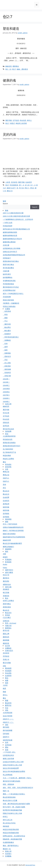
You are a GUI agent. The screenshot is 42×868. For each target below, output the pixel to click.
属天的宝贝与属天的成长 (12, 781)
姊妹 (5, 318)
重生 (4, 462)
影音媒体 (8, 562)
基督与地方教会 (8, 265)
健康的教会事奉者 (9, 242)
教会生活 (6, 491)
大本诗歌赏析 (8, 713)
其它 (4, 488)
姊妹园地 (8, 549)
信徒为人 (6, 478)
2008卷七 (6, 398)
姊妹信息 (9, 66)
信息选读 (7, 311)
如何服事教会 (8, 277)
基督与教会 (7, 604)
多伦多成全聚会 (8, 268)
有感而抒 (7, 334)
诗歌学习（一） (8, 719)
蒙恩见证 (8, 705)
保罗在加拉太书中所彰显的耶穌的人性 (16, 229)
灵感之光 (6, 659)
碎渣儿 (5, 817)
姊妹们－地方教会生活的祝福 (13, 530)
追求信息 (6, 426)
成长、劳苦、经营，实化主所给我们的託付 (18, 788)
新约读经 (6, 727)
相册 (7, 680)
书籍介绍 (8, 626)
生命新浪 (8, 676)
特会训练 (8, 673)
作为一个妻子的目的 (10, 524)
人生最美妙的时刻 (9, 436)
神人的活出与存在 (9, 823)
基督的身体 (7, 607)
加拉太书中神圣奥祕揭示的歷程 (14, 771)
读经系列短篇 (8, 740)
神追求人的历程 (21, 123)
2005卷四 (6, 389)
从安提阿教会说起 (9, 290)
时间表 (7, 615)
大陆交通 (6, 271)
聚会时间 (8, 703)
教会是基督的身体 (9, 797)
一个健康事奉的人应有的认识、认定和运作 (18, 219)
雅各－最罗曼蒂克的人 (11, 846)
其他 (4, 484)
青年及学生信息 (8, 429)
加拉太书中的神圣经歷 (11, 768)
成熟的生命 (7, 584)
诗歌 (4, 666)
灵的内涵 (9, 134)
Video (5, 568)
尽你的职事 (7, 297)
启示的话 (14, 182)
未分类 (7, 646)
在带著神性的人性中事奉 (12, 248)
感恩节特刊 (9, 570)
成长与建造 (9, 572)
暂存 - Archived (11, 623)
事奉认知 (6, 472)
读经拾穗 (7, 369)
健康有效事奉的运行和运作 (12, 239)
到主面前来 (14, 185)
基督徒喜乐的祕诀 (9, 443)
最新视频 (6, 640)
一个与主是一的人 (9, 752)
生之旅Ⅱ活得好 (8, 449)
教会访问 (8, 613)
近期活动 (6, 621)
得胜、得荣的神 (8, 784)
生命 (5, 343)
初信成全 (8, 464)
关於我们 (8, 854)
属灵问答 (7, 324)
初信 (5, 314)
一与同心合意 (8, 223)
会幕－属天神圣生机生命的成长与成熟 (16, 804)
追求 (7, 742)
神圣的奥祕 (7, 455)
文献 (4, 554)
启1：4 (21, 185)
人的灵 (8, 182)
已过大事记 (7, 618)
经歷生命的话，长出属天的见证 (14, 836)
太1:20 (27, 185)
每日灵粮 (6, 592)
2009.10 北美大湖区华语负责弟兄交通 (16, 216)
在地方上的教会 (8, 601)
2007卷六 (6, 395)
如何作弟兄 (7, 274)
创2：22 (8, 69)
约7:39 (21, 188)
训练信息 (6, 422)
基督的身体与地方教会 (11, 261)
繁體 (4, 201)
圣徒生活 (7, 356)
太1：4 (33, 185)
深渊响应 (7, 340)
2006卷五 (6, 392)
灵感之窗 (7, 376)
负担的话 (7, 373)
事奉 (7, 210)
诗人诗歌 (7, 363)
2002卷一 (6, 379)
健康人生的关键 (8, 759)
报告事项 (8, 519)
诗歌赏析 (7, 366)
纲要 (7, 700)
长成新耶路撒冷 (8, 842)
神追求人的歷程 (8, 459)
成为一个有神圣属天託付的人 (13, 294)
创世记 (12, 123)
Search (5, 204)
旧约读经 (6, 734)
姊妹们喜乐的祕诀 (9, 534)
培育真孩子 (7, 258)
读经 (7, 725)
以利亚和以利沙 (8, 755)
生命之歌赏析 (8, 716)
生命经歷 (6, 497)
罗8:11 (27, 188)
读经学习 (6, 737)
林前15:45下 (11, 188)
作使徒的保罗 (8, 226)
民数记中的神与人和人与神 (12, 813)
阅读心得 (8, 851)
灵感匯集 (8, 856)
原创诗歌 (8, 467)
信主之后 (6, 575)
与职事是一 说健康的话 (11, 303)
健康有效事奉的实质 (10, 235)
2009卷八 (6, 402)
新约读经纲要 (8, 730)
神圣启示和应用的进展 (11, 829)
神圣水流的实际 (8, 300)
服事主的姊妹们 (8, 547)
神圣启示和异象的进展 (11, 833)
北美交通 (6, 245)
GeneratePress (30, 865)
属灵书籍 (9, 120)
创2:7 (14, 69)
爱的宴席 (8, 668)
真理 (5, 347)
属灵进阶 (6, 581)
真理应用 (6, 504)
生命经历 (29, 182)
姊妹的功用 (7, 540)
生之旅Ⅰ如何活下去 (9, 452)
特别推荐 (8, 671)
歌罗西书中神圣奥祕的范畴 (12, 810)
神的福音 (6, 826)
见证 (5, 360)
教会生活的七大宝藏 (10, 800)
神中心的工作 (8, 820)
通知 (7, 747)
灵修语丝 (6, 596)
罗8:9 (32, 188)
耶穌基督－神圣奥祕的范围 (12, 839)
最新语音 (6, 643)
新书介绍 (6, 630)
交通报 (7, 309)
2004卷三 (6, 385)
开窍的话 (6, 656)
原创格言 (6, 589)
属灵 (7, 551)
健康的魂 (9, 80)
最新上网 (6, 634)
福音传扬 (6, 507)
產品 (7, 678)
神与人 (29, 120)
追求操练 (6, 514)
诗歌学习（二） (8, 722)
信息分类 (8, 404)
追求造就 (8, 745)
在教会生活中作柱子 (10, 252)
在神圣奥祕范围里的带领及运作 (14, 255)
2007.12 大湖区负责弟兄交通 (13, 213)
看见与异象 (7, 663)
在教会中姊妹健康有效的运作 (13, 527)
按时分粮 (8, 587)
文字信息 (16, 120)
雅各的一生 (7, 849)
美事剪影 (7, 353)
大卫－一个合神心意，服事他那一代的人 (17, 778)
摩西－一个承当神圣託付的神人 (14, 794)
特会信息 (23, 120)
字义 (5, 321)
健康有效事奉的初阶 (10, 232)
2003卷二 (6, 382)
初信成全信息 (8, 439)
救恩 (4, 688)
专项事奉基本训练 (9, 281)
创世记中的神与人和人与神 (12, 765)
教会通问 (7, 331)
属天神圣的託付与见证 (11, 287)
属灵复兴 (6, 578)
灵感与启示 (9, 651)
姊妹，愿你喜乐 (22, 69)
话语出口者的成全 (9, 306)
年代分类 (6, 413)
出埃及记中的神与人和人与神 (13, 762)
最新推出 (16, 66)
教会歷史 (7, 327)
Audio (5, 564)
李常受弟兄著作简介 (11, 337)
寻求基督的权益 (8, 284)
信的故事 (8, 431)
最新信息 (6, 637)
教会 (7, 598)
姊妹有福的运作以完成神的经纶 (14, 537)
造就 (7, 750)
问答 (7, 469)
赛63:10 (10, 191)
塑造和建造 (11, 28)
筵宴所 (5, 557)
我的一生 (6, 791)
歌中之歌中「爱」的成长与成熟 (14, 807)
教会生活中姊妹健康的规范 (12, 543)
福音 (5, 350)
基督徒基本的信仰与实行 (12, 446)
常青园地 (8, 559)
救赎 (4, 692)
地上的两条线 (8, 775)
